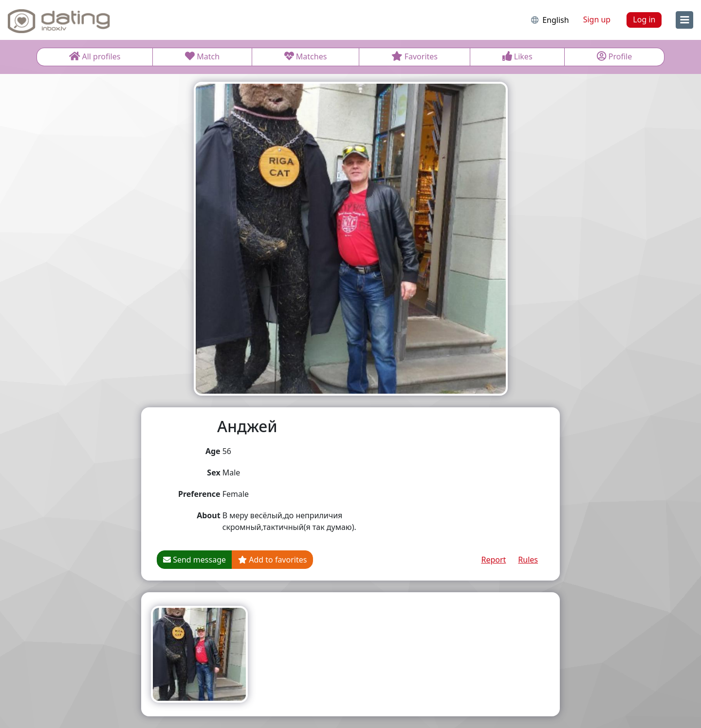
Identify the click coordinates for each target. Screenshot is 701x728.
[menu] (684, 20)
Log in (644, 19)
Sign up (597, 19)
